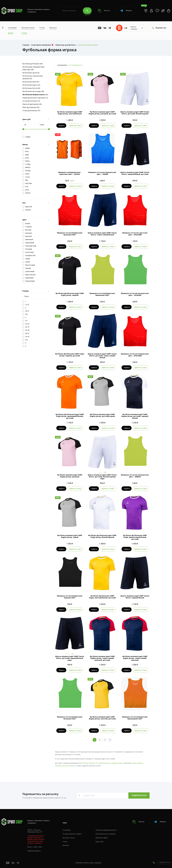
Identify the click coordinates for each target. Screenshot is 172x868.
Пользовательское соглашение (106, 834)
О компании (12, 28)
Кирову (114, 763)
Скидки (24, 33)
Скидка (26, 137)
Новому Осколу (61, 766)
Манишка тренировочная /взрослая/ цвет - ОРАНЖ (70, 173)
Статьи (42, 28)
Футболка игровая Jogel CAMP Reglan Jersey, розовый (70, 476)
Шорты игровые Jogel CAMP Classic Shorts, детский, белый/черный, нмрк (102, 477)
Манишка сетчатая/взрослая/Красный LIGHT (70, 234)
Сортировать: (63, 65)
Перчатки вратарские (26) (32, 104)
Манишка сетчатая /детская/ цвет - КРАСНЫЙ (135, 234)
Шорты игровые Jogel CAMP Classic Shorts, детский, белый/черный (135, 113)
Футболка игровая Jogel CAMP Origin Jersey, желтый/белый (70, 113)
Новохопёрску (138, 763)
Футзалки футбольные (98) (33, 64)
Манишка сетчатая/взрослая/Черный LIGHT (70, 597)
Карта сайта (100, 842)
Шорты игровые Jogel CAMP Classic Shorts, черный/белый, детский (135, 173)
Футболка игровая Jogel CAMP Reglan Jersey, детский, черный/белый (135, 416)
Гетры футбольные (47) (31, 110)
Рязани (86, 763)
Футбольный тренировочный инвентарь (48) (33, 68)
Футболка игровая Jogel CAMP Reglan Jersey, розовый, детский (102, 113)
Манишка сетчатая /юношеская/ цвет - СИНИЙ (102, 173)
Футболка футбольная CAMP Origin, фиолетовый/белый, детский (135, 537)
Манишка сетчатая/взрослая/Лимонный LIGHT (102, 294)
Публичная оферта (102, 838)
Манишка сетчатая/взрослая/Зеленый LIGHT (70, 718)
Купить (61, 126)
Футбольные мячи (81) (31, 82)
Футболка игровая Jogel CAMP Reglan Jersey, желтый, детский (102, 718)
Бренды (11, 33)
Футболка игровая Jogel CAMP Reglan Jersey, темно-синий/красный (135, 658)
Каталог (104, 11)
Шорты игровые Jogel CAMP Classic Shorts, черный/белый (135, 597)
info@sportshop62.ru (34, 851)
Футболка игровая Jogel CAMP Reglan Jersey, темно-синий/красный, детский (102, 658)
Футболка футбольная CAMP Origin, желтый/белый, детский (102, 597)
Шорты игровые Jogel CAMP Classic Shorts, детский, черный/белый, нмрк (70, 658)
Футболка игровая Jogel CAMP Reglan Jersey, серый (70, 536)
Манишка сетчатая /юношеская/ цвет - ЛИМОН (135, 476)
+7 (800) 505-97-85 (164, 862)
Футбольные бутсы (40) (31, 88)
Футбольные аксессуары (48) (33, 91)
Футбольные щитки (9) (31, 73)
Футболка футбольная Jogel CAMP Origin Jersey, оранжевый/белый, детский (70, 416)
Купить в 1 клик (75, 126)
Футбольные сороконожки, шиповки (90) (33, 77)
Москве (92, 763)
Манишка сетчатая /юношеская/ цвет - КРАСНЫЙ (135, 355)
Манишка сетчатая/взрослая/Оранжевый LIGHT (135, 718)
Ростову (99, 763)
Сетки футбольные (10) (31, 101)
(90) (35, 95)
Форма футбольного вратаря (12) (35, 98)
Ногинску (71, 766)
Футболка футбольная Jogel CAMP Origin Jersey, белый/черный (102, 536)
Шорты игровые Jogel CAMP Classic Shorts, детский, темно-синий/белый (102, 356)
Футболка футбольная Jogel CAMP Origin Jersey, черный (70, 294)
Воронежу (107, 763)
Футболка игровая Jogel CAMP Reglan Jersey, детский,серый (102, 415)
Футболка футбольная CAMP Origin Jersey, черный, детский (70, 355)
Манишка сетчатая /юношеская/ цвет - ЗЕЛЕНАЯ (135, 294)
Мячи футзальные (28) (31, 107)
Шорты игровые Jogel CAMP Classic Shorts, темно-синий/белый (102, 234)
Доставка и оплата (28, 28)
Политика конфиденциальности (106, 830)
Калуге (120, 763)
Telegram (126, 11)
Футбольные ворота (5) (31, 85)
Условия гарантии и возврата (72, 834)
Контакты (53, 28)
